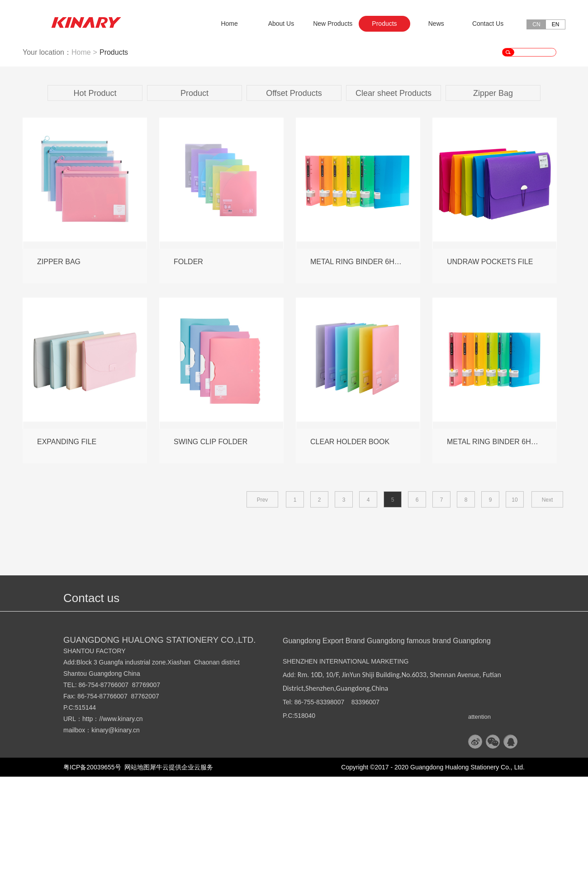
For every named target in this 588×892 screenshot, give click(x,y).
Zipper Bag (493, 209)
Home (229, 24)
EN (556, 24)
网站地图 (136, 883)
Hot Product (95, 209)
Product (194, 209)
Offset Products (294, 209)
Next (548, 615)
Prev (263, 615)
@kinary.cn (124, 845)
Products (114, 168)
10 (514, 615)
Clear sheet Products (394, 209)
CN (536, 24)
